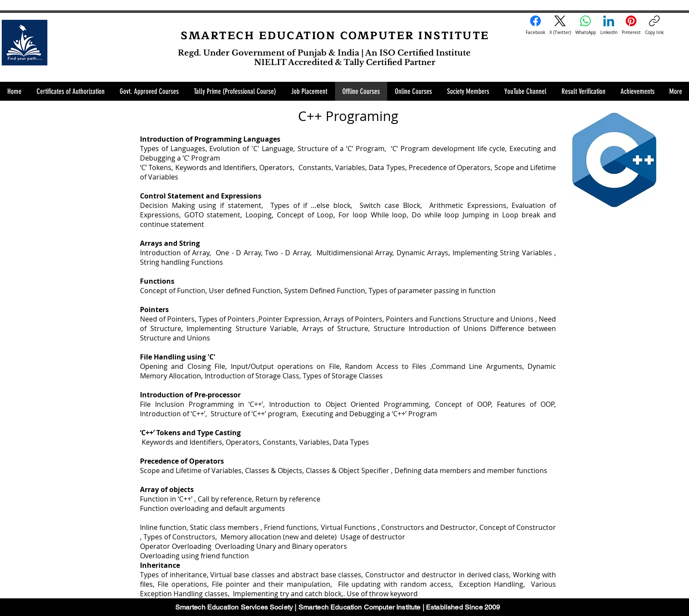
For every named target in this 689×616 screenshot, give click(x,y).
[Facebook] (535, 25)
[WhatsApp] (586, 25)
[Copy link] (654, 25)
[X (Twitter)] (560, 25)
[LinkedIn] (609, 25)
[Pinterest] (631, 25)
